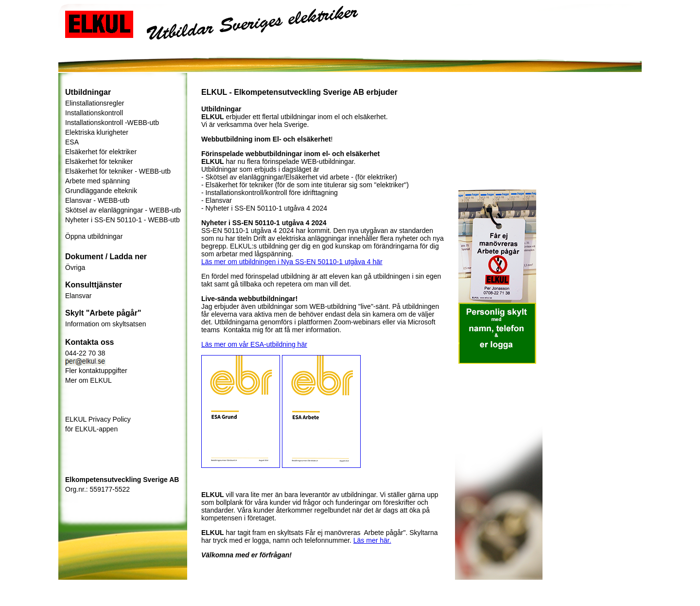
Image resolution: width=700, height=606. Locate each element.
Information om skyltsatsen (106, 324)
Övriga (75, 267)
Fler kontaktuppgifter (96, 371)
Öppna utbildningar (94, 236)
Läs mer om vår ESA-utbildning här (254, 344)
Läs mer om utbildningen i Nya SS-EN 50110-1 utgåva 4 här (292, 262)
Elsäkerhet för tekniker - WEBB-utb (118, 171)
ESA (72, 142)
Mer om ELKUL (88, 380)
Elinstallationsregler (95, 103)
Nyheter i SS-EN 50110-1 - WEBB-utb (122, 220)
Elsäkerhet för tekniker (99, 161)
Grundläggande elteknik (101, 191)
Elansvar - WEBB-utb (97, 200)
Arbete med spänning (97, 181)
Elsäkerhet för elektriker (101, 152)
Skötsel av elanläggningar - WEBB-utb (123, 210)
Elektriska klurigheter (97, 132)
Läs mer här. (372, 540)
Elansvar (78, 296)
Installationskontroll (94, 113)
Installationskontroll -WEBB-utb (112, 123)
